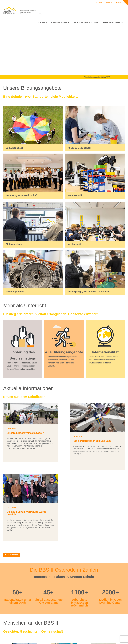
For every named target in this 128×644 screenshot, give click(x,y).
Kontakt (109, 2)
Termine (118, 2)
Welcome (99, 2)
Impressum (92, 637)
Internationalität (105, 352)
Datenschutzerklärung (96, 640)
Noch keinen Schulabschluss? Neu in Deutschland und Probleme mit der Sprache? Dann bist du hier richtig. (22, 366)
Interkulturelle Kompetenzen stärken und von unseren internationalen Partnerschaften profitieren (104, 360)
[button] (125, 3)
